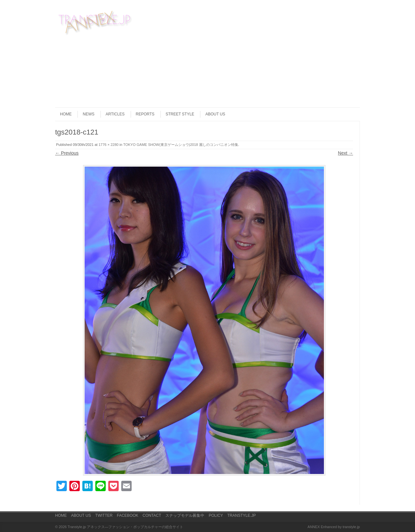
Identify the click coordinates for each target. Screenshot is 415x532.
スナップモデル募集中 (185, 515)
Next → (345, 153)
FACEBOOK (127, 515)
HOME (66, 114)
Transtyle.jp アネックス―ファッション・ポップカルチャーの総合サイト (126, 527)
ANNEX (314, 527)
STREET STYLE (180, 114)
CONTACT (152, 515)
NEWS (89, 114)
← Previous (67, 153)
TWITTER (104, 515)
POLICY (216, 515)
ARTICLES (115, 114)
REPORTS (145, 114)
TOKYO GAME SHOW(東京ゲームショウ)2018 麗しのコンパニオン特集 (181, 145)
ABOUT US (215, 114)
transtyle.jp (351, 527)
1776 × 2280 (108, 145)
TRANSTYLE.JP (242, 515)
